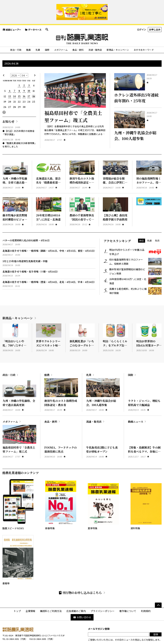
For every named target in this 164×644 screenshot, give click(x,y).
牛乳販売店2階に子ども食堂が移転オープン (102, 437)
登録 (156, 622)
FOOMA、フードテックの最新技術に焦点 (61, 437)
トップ (17, 599)
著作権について (128, 599)
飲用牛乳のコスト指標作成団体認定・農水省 (82, 170)
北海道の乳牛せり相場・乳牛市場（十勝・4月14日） (31, 260)
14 (14, 84)
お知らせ (8, 109)
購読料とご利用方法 (51, 599)
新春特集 (61, 493)
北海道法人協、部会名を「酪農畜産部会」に (48, 170)
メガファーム (61, 38)
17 (29, 84)
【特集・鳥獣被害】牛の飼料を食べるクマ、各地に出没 (144, 439)
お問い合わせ (82, 605)
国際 (47, 38)
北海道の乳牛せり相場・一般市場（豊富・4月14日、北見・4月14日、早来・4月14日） (49, 270)
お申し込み (155, 18)
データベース (33, 18)
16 (24, 84)
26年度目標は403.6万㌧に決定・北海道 (48, 205)
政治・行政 (16, 38)
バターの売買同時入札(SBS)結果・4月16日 (26, 228)
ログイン (142, 18)
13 (10, 84)
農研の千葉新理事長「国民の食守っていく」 (82, 207)
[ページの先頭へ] (158, 593)
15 (19, 84)
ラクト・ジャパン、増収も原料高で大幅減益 (144, 391)
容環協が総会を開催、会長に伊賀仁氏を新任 (115, 170)
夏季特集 (103, 493)
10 (29, 79)
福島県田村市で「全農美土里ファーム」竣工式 (73, 105)
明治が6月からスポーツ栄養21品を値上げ (135, 240)
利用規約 (146, 599)
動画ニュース (136, 410)
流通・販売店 (95, 38)
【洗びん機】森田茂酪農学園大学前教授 (115, 205)
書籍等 (18, 548)
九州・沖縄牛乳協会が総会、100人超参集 (135, 124)
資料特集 (146, 493)
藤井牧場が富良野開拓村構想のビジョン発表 (15, 207)
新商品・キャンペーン (118, 38)
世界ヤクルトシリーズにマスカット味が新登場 (48, 333)
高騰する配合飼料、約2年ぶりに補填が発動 (135, 279)
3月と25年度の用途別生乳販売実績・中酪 (25, 249)
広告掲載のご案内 (76, 599)
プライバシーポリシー (102, 599)
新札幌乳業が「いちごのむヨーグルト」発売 (82, 333)
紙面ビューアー (12, 18)
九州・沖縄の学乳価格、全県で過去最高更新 (15, 170)
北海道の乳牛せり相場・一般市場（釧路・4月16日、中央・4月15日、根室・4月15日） (49, 239)
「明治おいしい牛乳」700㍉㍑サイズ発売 (14, 333)
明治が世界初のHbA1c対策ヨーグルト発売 (149, 333)
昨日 (142, 229)
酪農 (29, 38)
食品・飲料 (78, 38)
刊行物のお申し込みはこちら (80, 581)
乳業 (38, 38)
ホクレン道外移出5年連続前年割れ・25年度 (136, 86)
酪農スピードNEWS (18, 493)
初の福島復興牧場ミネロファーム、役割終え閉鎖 (149, 170)
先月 (157, 229)
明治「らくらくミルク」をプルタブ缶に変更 (115, 333)
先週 (149, 229)
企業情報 (30, 599)
